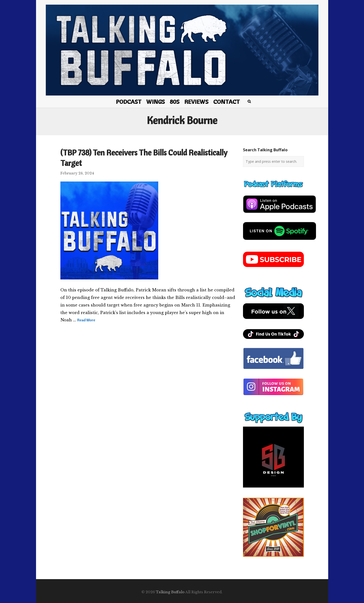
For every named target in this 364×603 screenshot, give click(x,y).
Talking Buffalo (170, 592)
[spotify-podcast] (280, 242)
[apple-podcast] (280, 215)
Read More (86, 320)
